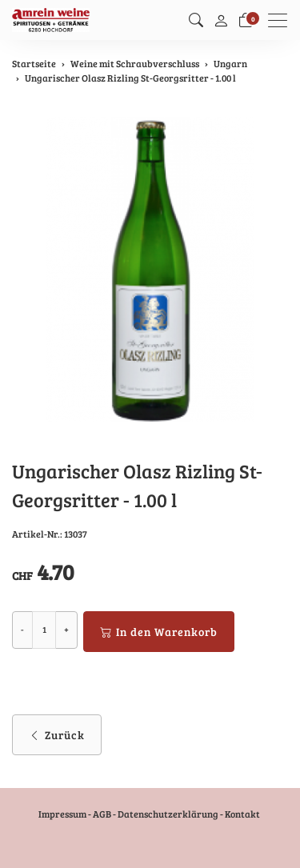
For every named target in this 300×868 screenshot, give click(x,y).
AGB (102, 814)
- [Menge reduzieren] (22, 629)
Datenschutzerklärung (168, 814)
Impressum (62, 814)
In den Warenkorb (159, 632)
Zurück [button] (57, 735)
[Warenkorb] (246, 20)
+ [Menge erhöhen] (66, 629)
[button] (196, 20)
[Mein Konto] (221, 20)
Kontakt (242, 814)
